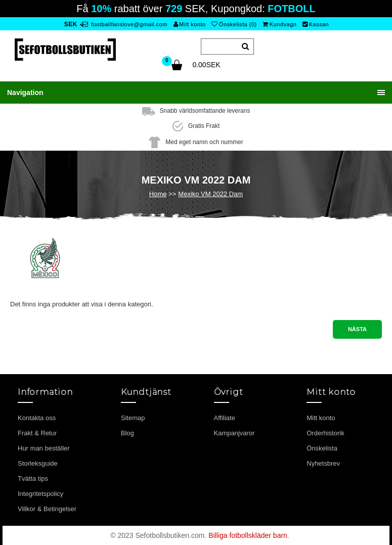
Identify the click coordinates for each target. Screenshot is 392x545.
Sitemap (133, 418)
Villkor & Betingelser (47, 509)
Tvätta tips (33, 479)
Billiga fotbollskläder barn (248, 535)
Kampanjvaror (234, 433)
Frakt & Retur (37, 433)
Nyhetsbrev (323, 463)
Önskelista (322, 448)
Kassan (316, 24)
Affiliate (225, 418)
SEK (71, 24)
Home (158, 194)
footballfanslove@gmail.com (125, 24)
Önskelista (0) (234, 24)
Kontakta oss (37, 418)
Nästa (357, 329)
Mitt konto (190, 24)
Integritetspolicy (40, 494)
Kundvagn (279, 24)
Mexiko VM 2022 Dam (210, 194)
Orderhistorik (325, 433)
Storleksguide (38, 463)
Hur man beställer (44, 448)
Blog (127, 433)
